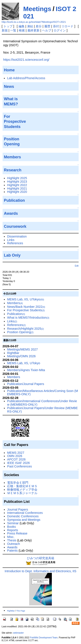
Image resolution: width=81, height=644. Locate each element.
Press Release (17, 533)
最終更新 (33, 30)
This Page (21, 611)
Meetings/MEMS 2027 (22, 349)
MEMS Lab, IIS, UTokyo (26, 299)
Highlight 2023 (17, 182)
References (15, 243)
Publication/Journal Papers (26, 384)
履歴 (47, 26)
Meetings (37, 9)
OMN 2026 (15, 456)
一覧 (13, 30)
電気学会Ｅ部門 (18, 483)
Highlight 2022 (17, 185)
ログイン (60, 30)
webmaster (18, 633)
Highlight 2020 (17, 192)
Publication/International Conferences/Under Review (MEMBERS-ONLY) (42, 403)
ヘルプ (47, 30)
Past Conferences (19, 466)
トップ (8, 26)
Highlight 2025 (17, 178)
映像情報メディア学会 (22, 490)
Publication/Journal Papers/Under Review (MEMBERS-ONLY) (42, 410)
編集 (22, 26)
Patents (12, 551)
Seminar (13, 523)
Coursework (15, 226)
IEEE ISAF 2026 (18, 463)
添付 (56, 26)
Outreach (13, 544)
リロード (67, 26)
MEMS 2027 (16, 453)
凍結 (30, 26)
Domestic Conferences (23, 516)
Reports (13, 530)
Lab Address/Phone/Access (26, 78)
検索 (22, 30)
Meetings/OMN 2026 (21, 356)
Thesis (12, 540)
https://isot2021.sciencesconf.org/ (26, 60)
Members (15, 303)
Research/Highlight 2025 (25, 329)
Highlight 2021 (17, 188)
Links (11, 240)
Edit (77, 266)
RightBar (13, 353)
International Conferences (25, 513)
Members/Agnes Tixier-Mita (26, 370)
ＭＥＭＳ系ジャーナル (22, 493)
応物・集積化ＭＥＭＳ (22, 486)
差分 (39, 26)
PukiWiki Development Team (44, 638)
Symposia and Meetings (24, 520)
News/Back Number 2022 (26, 307)
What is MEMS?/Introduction (28, 318)
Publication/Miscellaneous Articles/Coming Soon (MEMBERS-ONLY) (43, 393)
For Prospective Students (26, 310)
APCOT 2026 (16, 459)
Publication (14, 200)
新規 (5, 30)
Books (11, 527)
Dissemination (17, 236)
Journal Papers (18, 510)
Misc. (11, 537)
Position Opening (20, 332)
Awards (12, 547)
